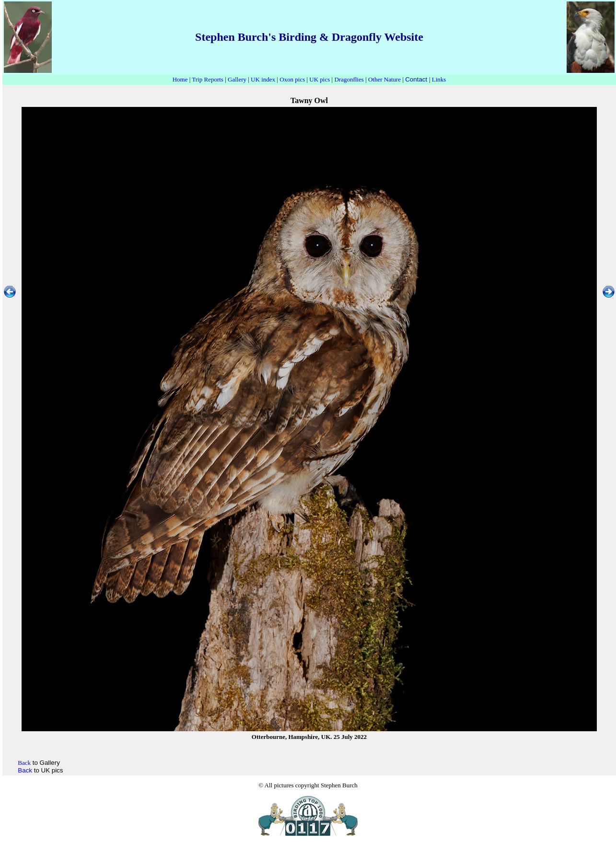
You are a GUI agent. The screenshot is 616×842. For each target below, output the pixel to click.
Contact (416, 79)
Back (25, 770)
